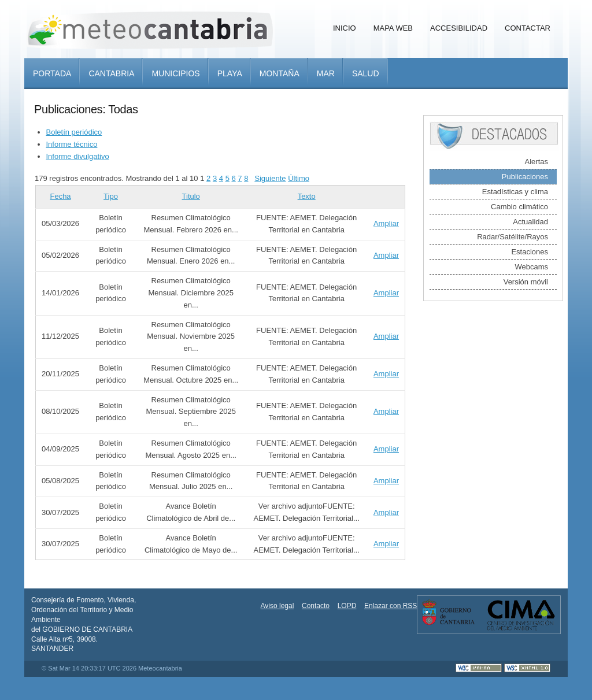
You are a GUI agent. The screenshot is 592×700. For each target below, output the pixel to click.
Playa (230, 73)
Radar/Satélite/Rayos (513, 237)
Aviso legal (277, 606)
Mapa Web (393, 28)
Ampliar (386, 223)
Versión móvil (526, 282)
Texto (307, 196)
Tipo (111, 196)
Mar (326, 73)
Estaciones (530, 252)
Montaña (280, 73)
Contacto (316, 606)
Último (299, 178)
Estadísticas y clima (515, 192)
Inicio (345, 28)
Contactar (528, 28)
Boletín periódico (74, 132)
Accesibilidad (459, 28)
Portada (52, 73)
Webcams (531, 267)
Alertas (536, 162)
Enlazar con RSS (391, 606)
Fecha (60, 196)
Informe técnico (72, 144)
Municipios (175, 73)
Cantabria (111, 73)
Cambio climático (519, 207)
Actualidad (530, 222)
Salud (366, 73)
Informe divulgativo (78, 156)
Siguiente (270, 178)
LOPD (347, 606)
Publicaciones (525, 177)
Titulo (191, 196)
